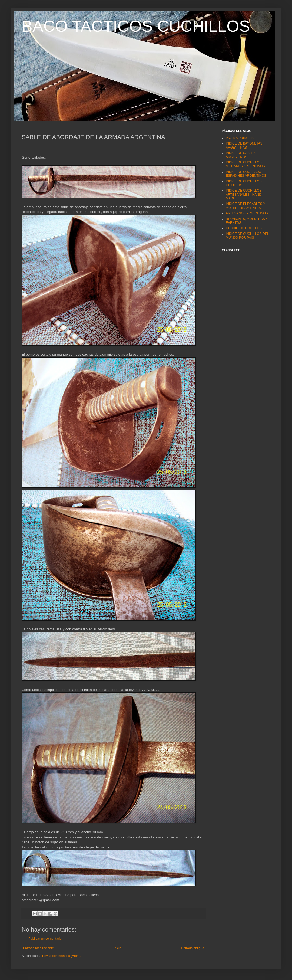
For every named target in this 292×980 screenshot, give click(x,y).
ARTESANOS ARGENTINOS (247, 213)
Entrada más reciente (38, 948)
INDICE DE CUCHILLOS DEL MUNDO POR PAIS (247, 236)
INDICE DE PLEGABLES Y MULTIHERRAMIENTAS (245, 206)
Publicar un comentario (45, 939)
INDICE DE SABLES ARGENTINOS (241, 155)
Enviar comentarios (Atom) (61, 956)
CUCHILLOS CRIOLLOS (244, 228)
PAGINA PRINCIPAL (241, 138)
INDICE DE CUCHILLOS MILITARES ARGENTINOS (245, 164)
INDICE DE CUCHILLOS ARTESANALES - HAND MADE (244, 194)
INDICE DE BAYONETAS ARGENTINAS (244, 145)
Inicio (118, 948)
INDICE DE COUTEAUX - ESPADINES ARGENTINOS (246, 174)
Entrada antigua (193, 948)
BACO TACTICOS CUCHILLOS (136, 26)
